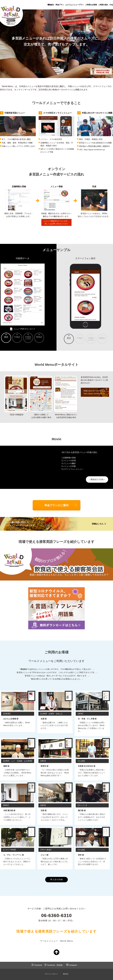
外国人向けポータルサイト (94, 392)
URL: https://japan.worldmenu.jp (92, 150)
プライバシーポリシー (51, 969)
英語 (69, 338)
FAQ (111, 5)
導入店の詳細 (57, 875)
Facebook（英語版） (55, 960)
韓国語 (102, 338)
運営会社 (66, 969)
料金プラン (60, 5)
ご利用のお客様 (91, 5)
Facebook (38, 960)
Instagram (73, 960)
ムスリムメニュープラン (75, 5)
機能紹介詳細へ (98, 480)
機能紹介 (51, 5)
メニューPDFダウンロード (24, 329)
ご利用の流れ (103, 5)
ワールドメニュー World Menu (57, 936)
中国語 (80, 338)
